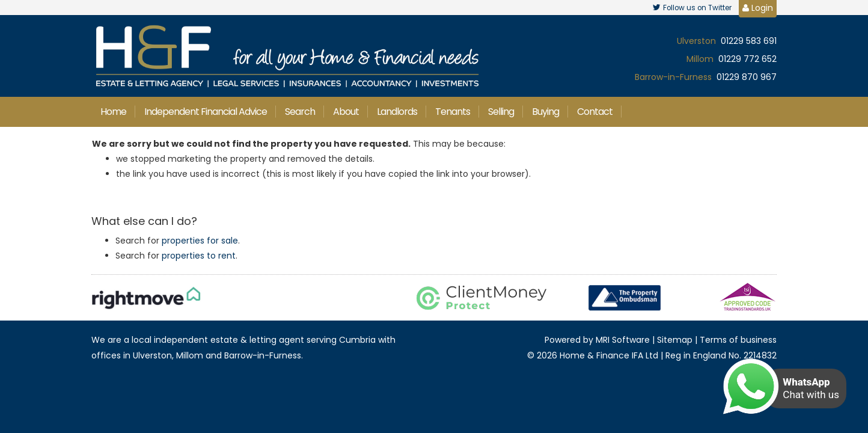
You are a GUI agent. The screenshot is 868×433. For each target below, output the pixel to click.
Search (300, 112)
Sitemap (675, 340)
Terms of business (738, 340)
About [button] (346, 112)
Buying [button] (546, 112)
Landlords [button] (397, 112)
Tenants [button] (453, 112)
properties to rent (199, 256)
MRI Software (623, 340)
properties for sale (200, 241)
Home (113, 112)
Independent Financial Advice (206, 112)
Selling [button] (501, 112)
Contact (595, 112)
